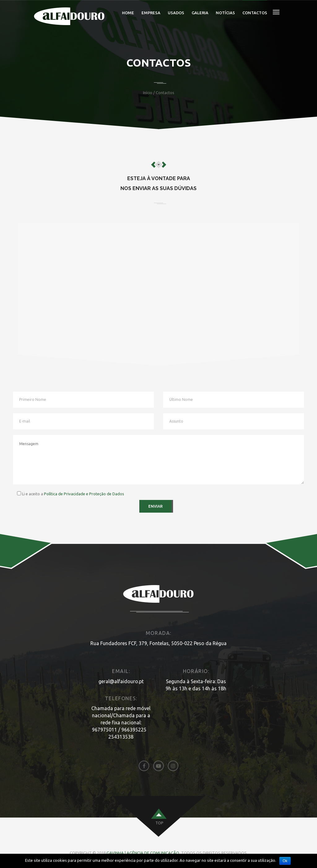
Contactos (255, 13)
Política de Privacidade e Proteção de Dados (84, 494)
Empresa (151, 13)
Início (148, 93)
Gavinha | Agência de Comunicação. (144, 853)
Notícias (225, 13)
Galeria (200, 13)
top (159, 823)
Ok (285, 861)
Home (128, 13)
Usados (176, 13)
